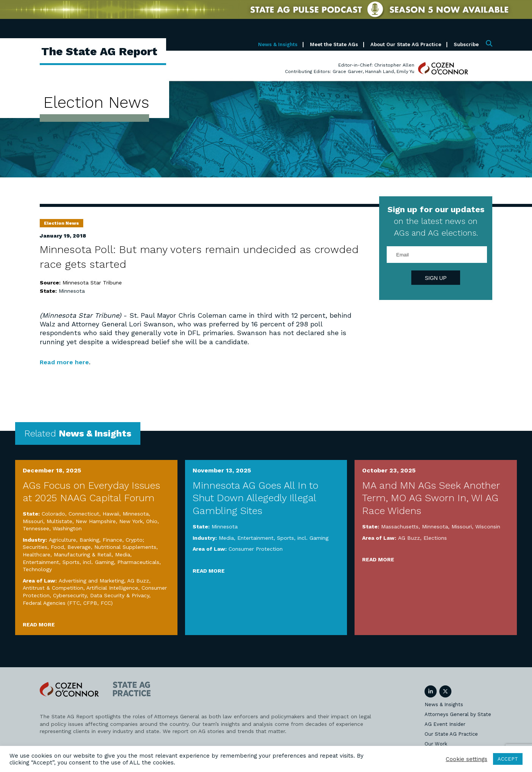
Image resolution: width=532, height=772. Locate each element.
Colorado (53, 514)
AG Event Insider (445, 724)
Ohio (152, 521)
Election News (61, 223)
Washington (67, 528)
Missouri (33, 521)
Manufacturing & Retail (83, 555)
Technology (37, 569)
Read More (39, 624)
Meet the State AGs (334, 44)
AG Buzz (138, 581)
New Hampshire (96, 521)
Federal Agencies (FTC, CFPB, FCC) (68, 603)
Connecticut (84, 514)
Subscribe (466, 44)
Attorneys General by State (458, 714)
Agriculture (62, 540)
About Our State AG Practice (406, 44)
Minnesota (72, 291)
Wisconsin (488, 527)
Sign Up (436, 278)
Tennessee (36, 528)
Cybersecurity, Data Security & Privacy (101, 595)
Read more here (67, 362)
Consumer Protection (256, 549)
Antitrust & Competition (53, 588)
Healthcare (37, 555)
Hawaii (111, 514)
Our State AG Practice (451, 734)
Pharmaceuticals (138, 562)
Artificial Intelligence (112, 588)
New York (131, 521)
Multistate (59, 521)
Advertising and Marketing (91, 581)
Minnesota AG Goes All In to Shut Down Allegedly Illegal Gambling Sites (255, 498)
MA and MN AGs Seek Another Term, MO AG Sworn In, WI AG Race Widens (431, 498)
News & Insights (278, 44)
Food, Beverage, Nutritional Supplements (103, 547)
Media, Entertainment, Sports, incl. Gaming (274, 538)
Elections (435, 538)
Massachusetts (400, 527)
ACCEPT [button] (508, 759)
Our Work (436, 744)
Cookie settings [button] (467, 759)
